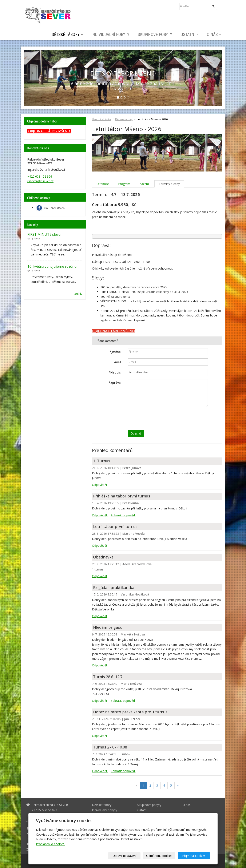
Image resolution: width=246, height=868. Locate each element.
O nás (214, 35)
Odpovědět (100, 485)
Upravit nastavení (124, 856)
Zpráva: (115, 383)
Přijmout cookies (194, 856)
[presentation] (160, 419)
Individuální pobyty (110, 35)
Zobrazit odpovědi (123, 515)
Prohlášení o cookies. (51, 844)
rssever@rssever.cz (40, 181)
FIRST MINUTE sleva (44, 234)
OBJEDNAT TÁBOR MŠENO (49, 131)
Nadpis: (115, 372)
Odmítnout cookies (159, 856)
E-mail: (117, 362)
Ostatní (189, 35)
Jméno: (116, 352)
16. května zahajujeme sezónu (52, 266)
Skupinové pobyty (155, 35)
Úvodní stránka (101, 119)
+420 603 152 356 (40, 176)
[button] (39, 78)
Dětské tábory (67, 35)
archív (78, 294)
